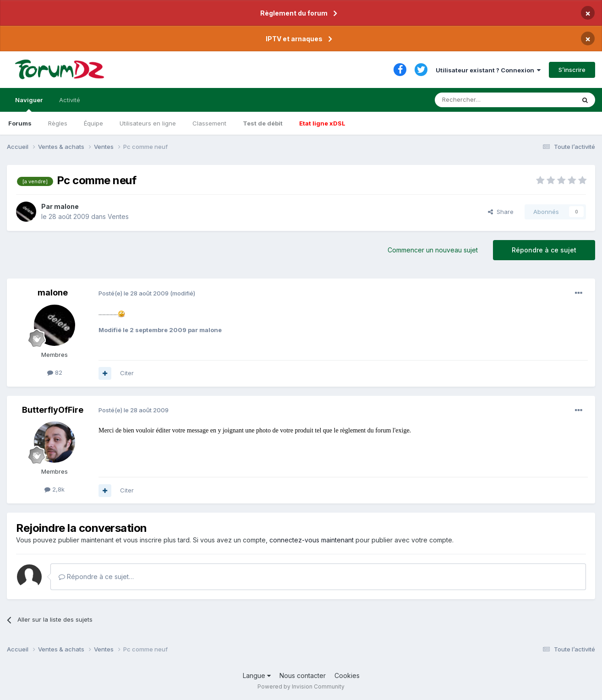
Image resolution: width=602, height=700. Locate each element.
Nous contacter (303, 675)
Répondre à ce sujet (544, 250)
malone (66, 206)
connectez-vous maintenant (312, 540)
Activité (70, 100)
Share (501, 212)
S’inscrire (572, 70)
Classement (209, 123)
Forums (20, 123)
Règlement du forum (294, 13)
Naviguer (29, 104)
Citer (127, 373)
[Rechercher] (485, 100)
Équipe (93, 123)
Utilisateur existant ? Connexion (488, 70)
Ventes (118, 216)
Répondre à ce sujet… (96, 577)
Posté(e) (134, 293)
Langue (257, 675)
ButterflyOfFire (53, 410)
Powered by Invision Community (301, 686)
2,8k (55, 489)
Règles (58, 123)
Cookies (347, 675)
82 (55, 372)
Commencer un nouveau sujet (433, 250)
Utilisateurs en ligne (148, 123)
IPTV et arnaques (294, 39)
